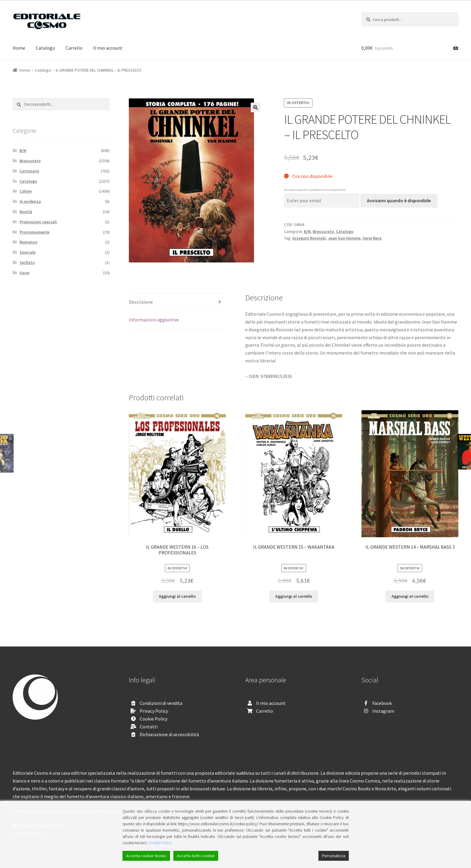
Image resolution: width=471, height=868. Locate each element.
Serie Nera (372, 238)
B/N (307, 231)
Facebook (382, 703)
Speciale (28, 252)
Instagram (383, 711)
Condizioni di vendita (161, 703)
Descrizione (141, 302)
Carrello (74, 48)
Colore (26, 191)
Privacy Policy (154, 711)
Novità (26, 212)
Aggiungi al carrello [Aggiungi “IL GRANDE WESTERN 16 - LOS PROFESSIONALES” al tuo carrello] (177, 596)
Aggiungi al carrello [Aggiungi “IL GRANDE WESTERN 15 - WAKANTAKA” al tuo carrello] (294, 596)
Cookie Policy (153, 719)
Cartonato (29, 171)
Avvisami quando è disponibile (399, 200)
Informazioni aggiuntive (154, 320)
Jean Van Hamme (344, 238)
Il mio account (108, 48)
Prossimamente (34, 232)
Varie (24, 273)
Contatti (149, 727)
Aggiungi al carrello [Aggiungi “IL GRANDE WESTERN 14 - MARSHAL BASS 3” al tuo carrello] (410, 596)
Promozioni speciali (38, 222)
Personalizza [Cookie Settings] (334, 856)
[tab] (177, 302)
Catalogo (45, 48)
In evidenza (30, 201)
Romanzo (28, 242)
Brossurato (323, 231)
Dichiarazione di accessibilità (169, 734)
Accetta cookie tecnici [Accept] (146, 856)
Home (19, 48)
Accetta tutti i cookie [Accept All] (196, 856)
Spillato (27, 262)
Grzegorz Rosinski (309, 238)
